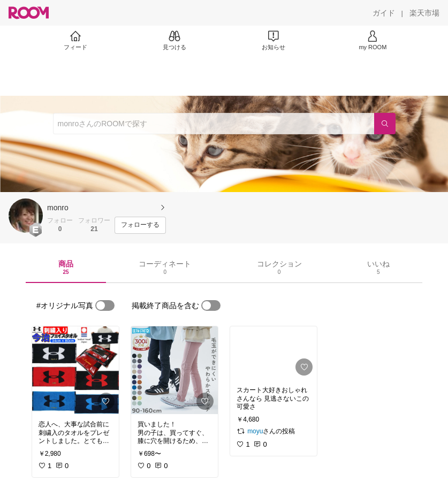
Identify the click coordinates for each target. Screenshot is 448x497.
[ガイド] (384, 13)
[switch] (105, 305)
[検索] (385, 124)
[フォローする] (140, 225)
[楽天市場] (424, 13)
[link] (75, 370)
